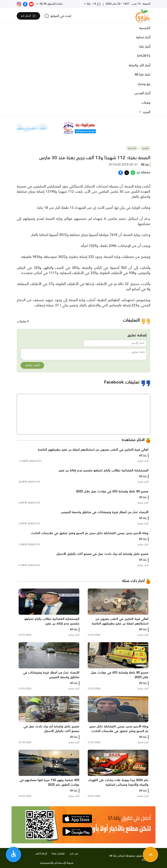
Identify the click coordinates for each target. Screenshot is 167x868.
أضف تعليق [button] (32, 365)
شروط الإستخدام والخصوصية (57, 863)
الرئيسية (145, 28)
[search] (58, 16)
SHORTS (144, 56)
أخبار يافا (145, 47)
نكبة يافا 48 (142, 75)
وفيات (146, 103)
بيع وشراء (144, 84)
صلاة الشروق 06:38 (51, 4)
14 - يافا (93, 4)
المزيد (146, 112)
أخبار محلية (143, 37)
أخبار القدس (142, 93)
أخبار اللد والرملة (139, 65)
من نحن (74, 854)
